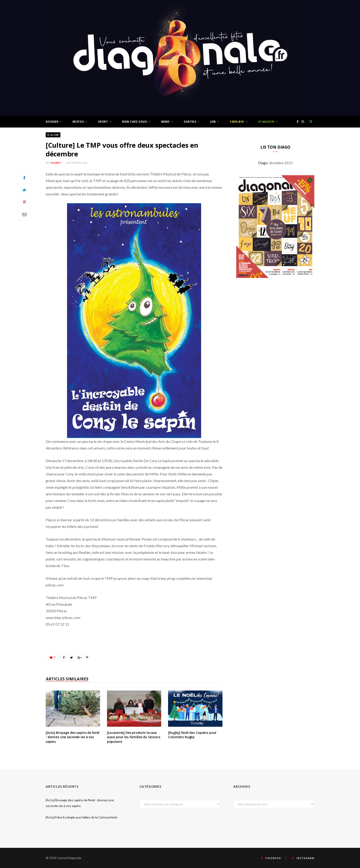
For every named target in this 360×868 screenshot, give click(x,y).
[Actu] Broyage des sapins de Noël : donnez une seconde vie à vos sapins (72, 737)
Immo (165, 122)
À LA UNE (53, 135)
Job (213, 122)
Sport (103, 122)
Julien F (56, 163)
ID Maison (266, 122)
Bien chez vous (134, 122)
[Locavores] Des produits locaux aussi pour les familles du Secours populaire (134, 737)
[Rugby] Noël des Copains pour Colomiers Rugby (192, 735)
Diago (264, 163)
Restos (78, 122)
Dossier (52, 122)
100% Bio (237, 122)
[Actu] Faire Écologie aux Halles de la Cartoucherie (82, 817)
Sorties (190, 122)
